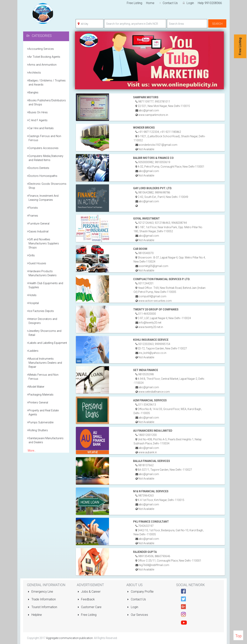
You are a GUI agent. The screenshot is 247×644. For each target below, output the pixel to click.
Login (188, 3)
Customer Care (90, 607)
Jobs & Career (89, 592)
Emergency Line (40, 592)
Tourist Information (42, 607)
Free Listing (134, 3)
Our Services (138, 615)
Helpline (35, 615)
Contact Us (168, 3)
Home (150, 3)
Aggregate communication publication (69, 638)
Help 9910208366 (210, 3)
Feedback (86, 599)
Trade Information (42, 599)
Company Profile (140, 592)
